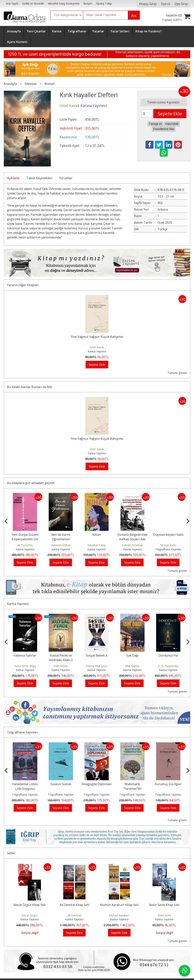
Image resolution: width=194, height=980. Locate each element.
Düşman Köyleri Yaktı (168, 535)
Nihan (97, 535)
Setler (11, 853)
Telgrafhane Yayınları (168, 549)
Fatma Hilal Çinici (97, 666)
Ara (134, 16)
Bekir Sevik (164, 915)
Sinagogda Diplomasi (97, 784)
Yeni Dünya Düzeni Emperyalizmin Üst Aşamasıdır (25, 539)
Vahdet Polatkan (132, 545)
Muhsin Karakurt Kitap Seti (119, 905)
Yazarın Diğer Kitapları (23, 285)
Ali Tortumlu (25, 545)
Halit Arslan (61, 666)
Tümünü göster (177, 373)
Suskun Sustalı (61, 784)
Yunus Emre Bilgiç (25, 666)
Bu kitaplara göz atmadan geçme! (31, 483)
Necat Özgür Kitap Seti (30, 905)
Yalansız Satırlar (25, 655)
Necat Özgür (30, 915)
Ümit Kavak (97, 347)
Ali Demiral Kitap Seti (74, 905)
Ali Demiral (74, 915)
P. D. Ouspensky (168, 666)
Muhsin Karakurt (119, 915)
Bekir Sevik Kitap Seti (164, 905)
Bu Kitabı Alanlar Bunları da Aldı (29, 387)
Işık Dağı (132, 655)
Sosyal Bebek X (97, 655)
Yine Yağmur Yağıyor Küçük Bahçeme (97, 337)
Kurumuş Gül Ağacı (168, 784)
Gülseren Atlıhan (61, 545)
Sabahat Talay (97, 545)
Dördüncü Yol (168, 655)
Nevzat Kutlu (168, 545)
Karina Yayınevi (97, 351)
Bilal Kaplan (132, 666)
